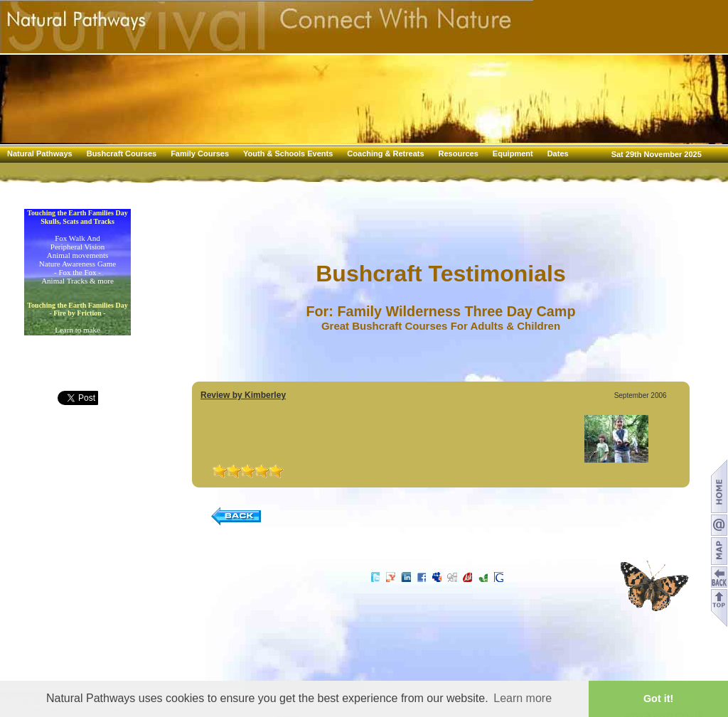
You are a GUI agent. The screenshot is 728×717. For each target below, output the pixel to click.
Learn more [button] (523, 698)
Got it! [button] (658, 699)
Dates (558, 153)
